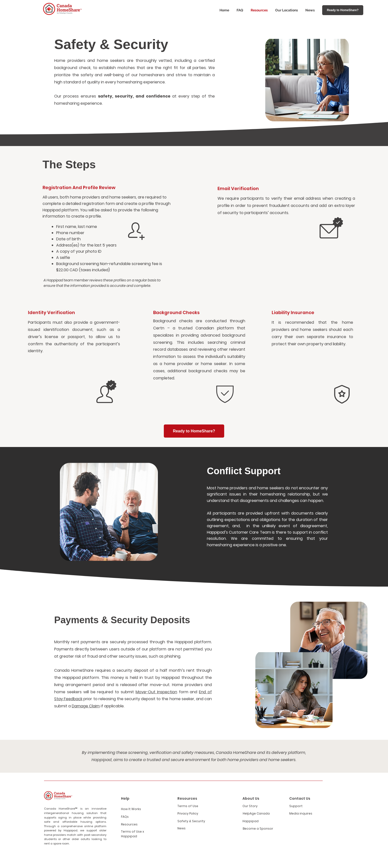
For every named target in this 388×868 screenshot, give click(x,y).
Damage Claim (86, 706)
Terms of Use (188, 806)
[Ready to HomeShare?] (343, 10)
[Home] (136, 231)
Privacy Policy (188, 813)
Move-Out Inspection (156, 692)
